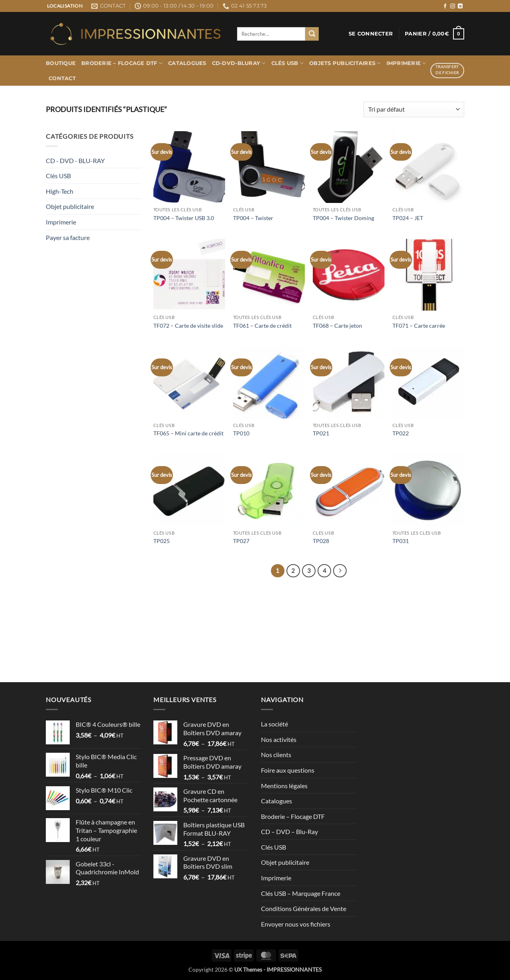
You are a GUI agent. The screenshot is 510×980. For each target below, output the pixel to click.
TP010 (241, 433)
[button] (371, 34)
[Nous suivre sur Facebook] (445, 6)
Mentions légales (284, 786)
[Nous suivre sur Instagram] (453, 6)
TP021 (321, 433)
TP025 (162, 541)
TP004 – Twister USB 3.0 (184, 218)
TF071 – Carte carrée (419, 326)
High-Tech (60, 191)
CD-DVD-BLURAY (239, 63)
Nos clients (276, 755)
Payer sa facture (68, 237)
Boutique (61, 63)
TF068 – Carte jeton (337, 326)
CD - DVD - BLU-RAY (75, 160)
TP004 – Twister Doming (343, 218)
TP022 (401, 433)
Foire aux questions (288, 770)
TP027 (241, 541)
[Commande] (414, 109)
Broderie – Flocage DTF (122, 63)
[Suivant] (340, 571)
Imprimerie (406, 63)
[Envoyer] (312, 34)
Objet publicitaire (70, 206)
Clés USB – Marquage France (301, 893)
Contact (62, 78)
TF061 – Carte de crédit (262, 326)
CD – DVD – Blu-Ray (289, 831)
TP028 (321, 541)
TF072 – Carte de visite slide (188, 326)
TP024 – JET (408, 218)
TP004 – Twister (253, 218)
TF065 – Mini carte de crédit (188, 433)
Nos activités (279, 739)
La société (275, 724)
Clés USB (288, 63)
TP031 (401, 541)
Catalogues (187, 63)
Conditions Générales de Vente (304, 908)
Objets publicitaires (345, 63)
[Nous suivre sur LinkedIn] (460, 6)
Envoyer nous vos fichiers (296, 924)
